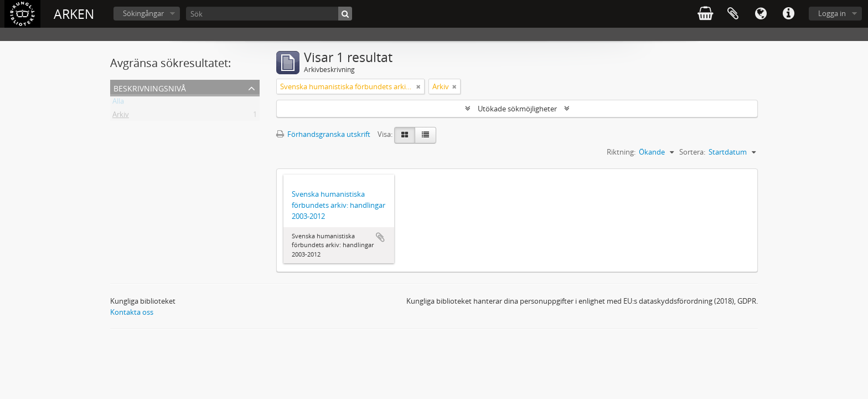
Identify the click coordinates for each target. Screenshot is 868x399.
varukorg (705, 14)
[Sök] (269, 14)
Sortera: (692, 152)
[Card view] (405, 135)
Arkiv (121, 116)
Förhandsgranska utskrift (323, 134)
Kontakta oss (132, 312)
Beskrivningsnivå (150, 87)
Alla (118, 103)
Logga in (832, 13)
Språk (761, 14)
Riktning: (621, 152)
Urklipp (733, 14)
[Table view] (425, 135)
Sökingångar (143, 13)
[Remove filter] (418, 86)
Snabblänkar (788, 14)
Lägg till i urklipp (380, 237)
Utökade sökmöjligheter (517, 109)
